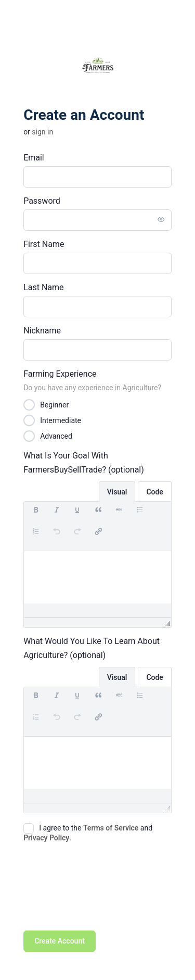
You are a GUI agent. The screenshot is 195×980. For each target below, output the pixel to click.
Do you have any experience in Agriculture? (92, 388)
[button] (36, 515)
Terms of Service (111, 828)
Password (42, 201)
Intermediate (61, 420)
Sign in (42, 132)
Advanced (56, 436)
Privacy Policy (46, 838)
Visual (117, 492)
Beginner (54, 404)
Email (34, 158)
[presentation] (36, 515)
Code (154, 492)
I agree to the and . (88, 833)
